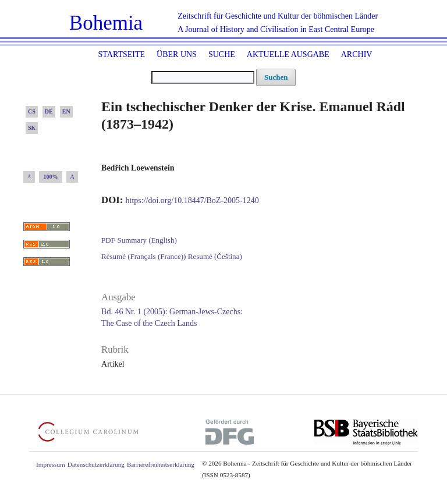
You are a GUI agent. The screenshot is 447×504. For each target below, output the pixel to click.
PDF (108, 240)
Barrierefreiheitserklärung (161, 464)
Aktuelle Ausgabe (288, 54)
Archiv (357, 54)
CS (32, 111)
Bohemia (106, 23)
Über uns (177, 54)
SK (32, 128)
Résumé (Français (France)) (143, 256)
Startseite (122, 54)
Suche (222, 54)
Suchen (276, 77)
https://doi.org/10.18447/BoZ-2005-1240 (192, 200)
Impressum (51, 464)
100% (51, 177)
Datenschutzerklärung (96, 464)
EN (66, 111)
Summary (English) (147, 240)
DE (49, 111)
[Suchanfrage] (203, 77)
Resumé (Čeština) (215, 256)
